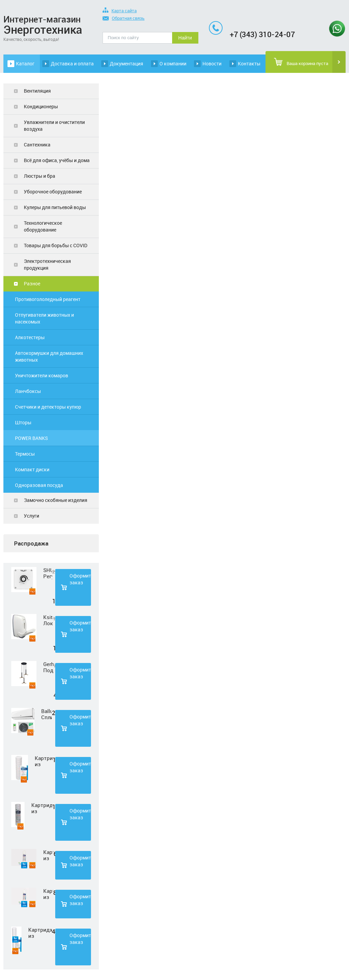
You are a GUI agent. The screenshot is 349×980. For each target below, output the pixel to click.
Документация (126, 64)
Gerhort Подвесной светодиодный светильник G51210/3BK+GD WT (48, 667)
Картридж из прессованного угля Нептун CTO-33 (48, 894)
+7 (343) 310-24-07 (262, 34)
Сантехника (37, 145)
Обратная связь (124, 19)
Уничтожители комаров (42, 375)
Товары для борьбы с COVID (56, 245)
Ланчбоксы (28, 391)
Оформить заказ (80, 579)
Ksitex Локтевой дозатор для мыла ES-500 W (48, 620)
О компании (173, 64)
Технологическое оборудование (43, 226)
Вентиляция (37, 91)
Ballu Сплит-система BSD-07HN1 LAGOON (47, 714)
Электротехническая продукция (47, 264)
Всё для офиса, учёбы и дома (57, 160)
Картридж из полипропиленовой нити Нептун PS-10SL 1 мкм (44, 761)
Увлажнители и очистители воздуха (54, 125)
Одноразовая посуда (39, 485)
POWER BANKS (32, 438)
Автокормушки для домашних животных (49, 356)
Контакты (249, 64)
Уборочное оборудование (53, 192)
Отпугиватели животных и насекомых (44, 318)
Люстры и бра (40, 176)
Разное (32, 283)
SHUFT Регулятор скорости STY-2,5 (48, 573)
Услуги (32, 516)
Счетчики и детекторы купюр (48, 407)
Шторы (23, 422)
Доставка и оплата (72, 64)
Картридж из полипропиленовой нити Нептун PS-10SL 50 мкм (42, 808)
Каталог (25, 64)
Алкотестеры (30, 337)
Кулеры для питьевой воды (55, 207)
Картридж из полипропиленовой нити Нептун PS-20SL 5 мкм (40, 933)
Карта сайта (120, 11)
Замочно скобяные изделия (56, 500)
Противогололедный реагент (48, 299)
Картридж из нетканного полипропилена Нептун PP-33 (48, 855)
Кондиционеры (41, 106)
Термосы (25, 454)
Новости (212, 64)
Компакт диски (32, 469)
